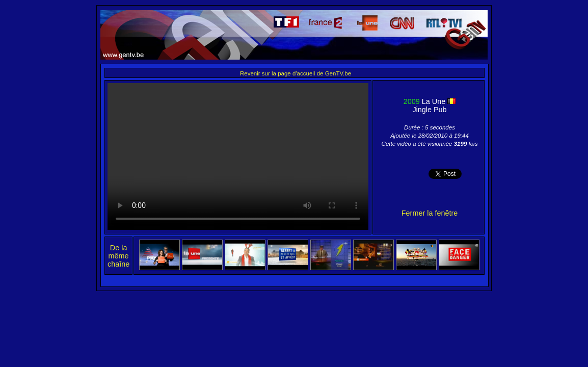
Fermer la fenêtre (430, 213)
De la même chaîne (118, 256)
